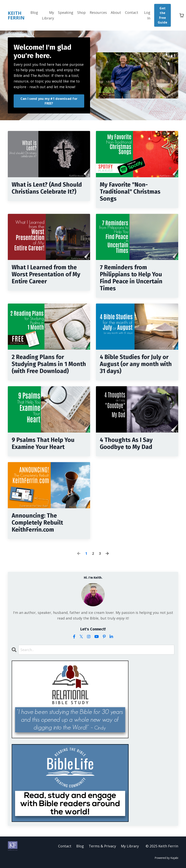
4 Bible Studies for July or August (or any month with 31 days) (136, 364)
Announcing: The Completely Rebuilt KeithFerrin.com (37, 523)
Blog (34, 12)
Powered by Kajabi (166, 858)
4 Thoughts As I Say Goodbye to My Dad (126, 443)
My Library (48, 15)
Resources (98, 12)
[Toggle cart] (182, 15)
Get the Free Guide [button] (163, 15)
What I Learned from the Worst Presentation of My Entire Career (46, 274)
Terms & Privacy (102, 846)
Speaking (66, 12)
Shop (81, 12)
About (116, 12)
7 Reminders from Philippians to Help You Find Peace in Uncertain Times (131, 278)
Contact (132, 12)
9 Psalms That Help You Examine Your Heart (43, 443)
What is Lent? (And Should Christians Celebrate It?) (47, 188)
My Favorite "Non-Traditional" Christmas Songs (130, 192)
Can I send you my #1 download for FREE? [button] (49, 101)
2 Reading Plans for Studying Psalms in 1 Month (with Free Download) (49, 364)
